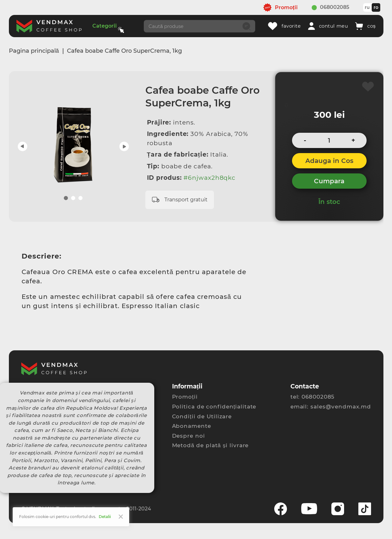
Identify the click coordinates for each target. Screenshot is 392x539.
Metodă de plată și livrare (210, 445)
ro (376, 7)
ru (367, 7)
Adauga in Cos (329, 161)
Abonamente (192, 426)
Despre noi (189, 436)
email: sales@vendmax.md (331, 407)
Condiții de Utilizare (202, 416)
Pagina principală (34, 51)
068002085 (335, 7)
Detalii (105, 517)
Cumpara (329, 181)
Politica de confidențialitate (214, 407)
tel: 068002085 (313, 397)
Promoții (185, 397)
